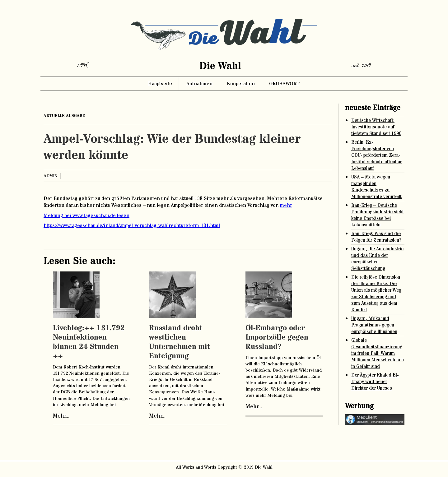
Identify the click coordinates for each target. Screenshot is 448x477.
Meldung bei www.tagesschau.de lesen (86, 215)
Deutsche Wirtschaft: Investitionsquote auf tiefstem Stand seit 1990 (376, 127)
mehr (286, 205)
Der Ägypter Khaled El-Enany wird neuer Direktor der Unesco (375, 382)
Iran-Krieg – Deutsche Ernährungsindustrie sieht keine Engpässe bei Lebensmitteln (378, 215)
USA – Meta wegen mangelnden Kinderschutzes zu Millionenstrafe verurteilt (376, 187)
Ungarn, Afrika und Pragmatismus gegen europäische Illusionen (374, 325)
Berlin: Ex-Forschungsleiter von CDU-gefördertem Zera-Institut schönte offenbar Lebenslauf (376, 155)
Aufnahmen (199, 84)
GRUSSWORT (284, 84)
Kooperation (241, 84)
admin (50, 176)
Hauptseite (160, 84)
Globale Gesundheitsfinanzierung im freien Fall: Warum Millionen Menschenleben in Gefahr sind (378, 353)
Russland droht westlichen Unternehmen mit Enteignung (180, 342)
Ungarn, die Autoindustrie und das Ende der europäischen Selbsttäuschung (377, 259)
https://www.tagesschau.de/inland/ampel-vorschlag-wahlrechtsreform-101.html (132, 225)
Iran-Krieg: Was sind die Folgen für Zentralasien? (376, 237)
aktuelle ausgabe (64, 116)
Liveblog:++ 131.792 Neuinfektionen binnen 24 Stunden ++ (89, 342)
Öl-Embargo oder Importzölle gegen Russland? (277, 338)
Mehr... (61, 416)
